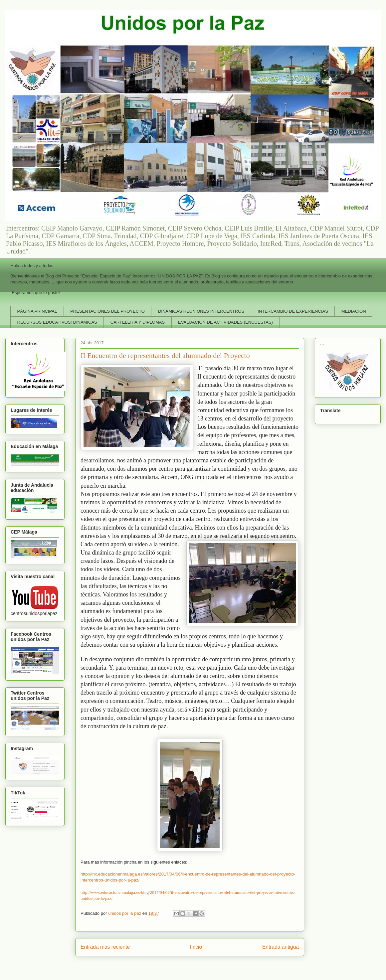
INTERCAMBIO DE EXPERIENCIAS (293, 311)
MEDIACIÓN (354, 311)
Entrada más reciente (105, 947)
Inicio (196, 947)
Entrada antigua (281, 947)
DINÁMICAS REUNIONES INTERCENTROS (201, 311)
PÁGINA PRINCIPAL (37, 311)
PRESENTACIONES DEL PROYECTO (107, 311)
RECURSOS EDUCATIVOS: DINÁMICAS (57, 322)
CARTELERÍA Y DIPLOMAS (138, 322)
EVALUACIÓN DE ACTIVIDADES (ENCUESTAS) (225, 322)
